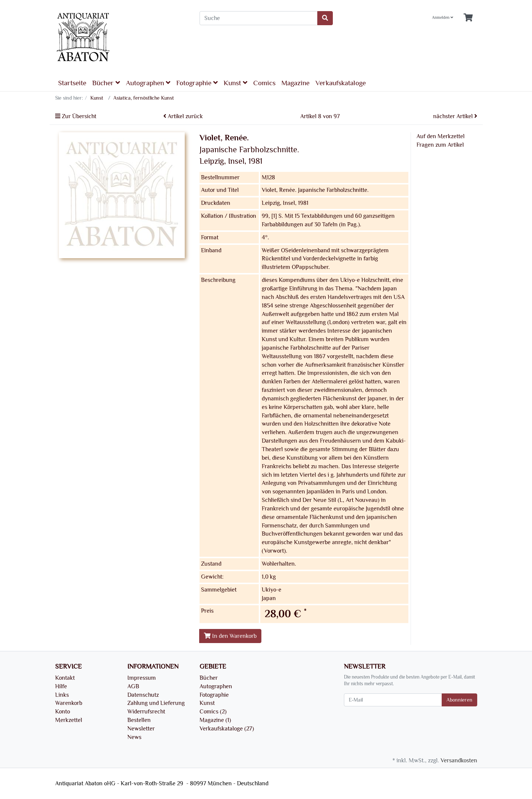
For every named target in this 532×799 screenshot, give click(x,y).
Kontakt (65, 678)
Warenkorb (69, 703)
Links (62, 695)
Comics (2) (213, 712)
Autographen (148, 83)
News (134, 737)
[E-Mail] (393, 700)
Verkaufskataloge (341, 83)
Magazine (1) (215, 720)
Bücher (106, 83)
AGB (133, 686)
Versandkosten (459, 760)
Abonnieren (459, 700)
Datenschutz (143, 695)
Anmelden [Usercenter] (443, 18)
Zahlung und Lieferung (156, 703)
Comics (264, 83)
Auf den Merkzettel (441, 136)
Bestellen (139, 720)
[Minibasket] (468, 18)
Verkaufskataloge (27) (227, 729)
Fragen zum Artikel (440, 145)
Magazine (295, 83)
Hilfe (61, 686)
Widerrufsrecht (146, 712)
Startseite (72, 83)
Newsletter (141, 729)
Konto (63, 712)
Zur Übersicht (76, 116)
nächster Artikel (455, 116)
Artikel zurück (183, 116)
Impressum (142, 678)
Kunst (235, 83)
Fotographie (197, 83)
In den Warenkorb (230, 636)
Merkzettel (69, 720)
